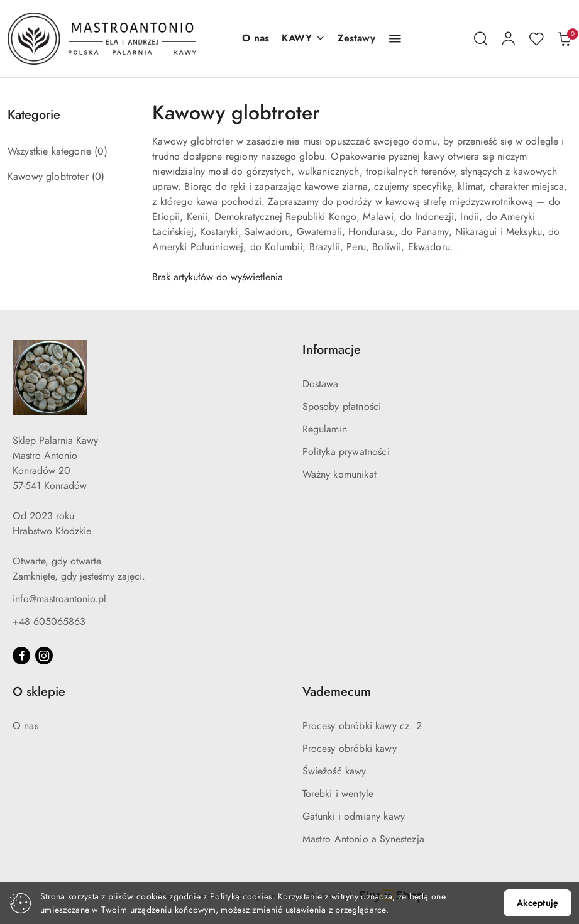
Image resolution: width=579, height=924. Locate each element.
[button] (303, 39)
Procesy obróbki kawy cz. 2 (362, 726)
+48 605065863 (49, 622)
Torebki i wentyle (338, 794)
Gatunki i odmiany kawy (354, 817)
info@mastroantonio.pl (59, 599)
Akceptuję (538, 903)
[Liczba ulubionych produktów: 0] (536, 39)
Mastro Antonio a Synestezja (363, 839)
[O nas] (256, 39)
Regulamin (325, 429)
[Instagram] (44, 656)
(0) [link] (101, 151)
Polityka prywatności (346, 452)
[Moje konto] (509, 39)
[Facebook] (21, 656)
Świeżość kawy (334, 771)
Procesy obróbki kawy (350, 749)
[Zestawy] (356, 39)
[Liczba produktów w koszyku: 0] (564, 39)
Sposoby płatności (342, 407)
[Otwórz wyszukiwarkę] (481, 39)
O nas (25, 726)
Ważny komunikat (339, 475)
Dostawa (321, 384)
